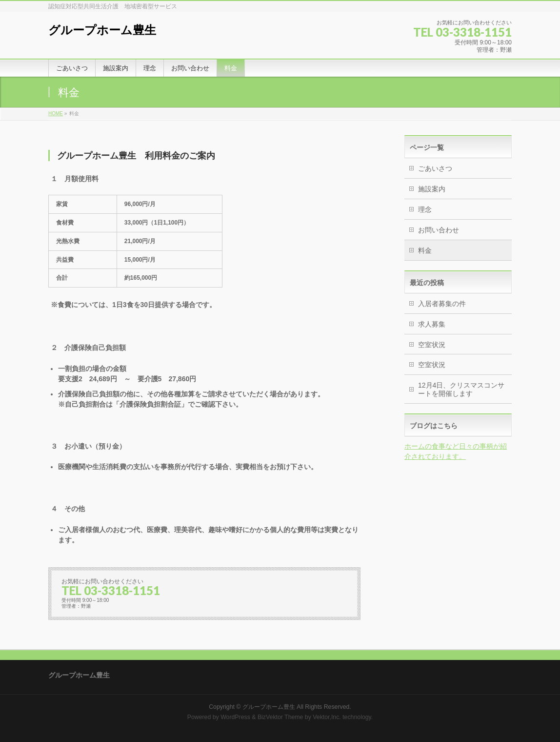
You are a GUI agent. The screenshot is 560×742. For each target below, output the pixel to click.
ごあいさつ (435, 168)
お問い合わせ (439, 230)
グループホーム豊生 (102, 30)
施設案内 (432, 189)
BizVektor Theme (280, 717)
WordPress (235, 717)
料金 (425, 250)
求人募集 (432, 324)
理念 (425, 209)
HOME (56, 113)
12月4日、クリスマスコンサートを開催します (461, 389)
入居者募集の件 (442, 304)
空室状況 (432, 345)
